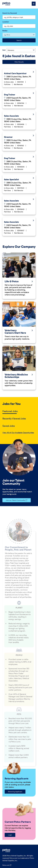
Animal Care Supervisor (15, 73)
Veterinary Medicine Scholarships (16, 376)
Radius (5, 31)
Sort (4, 50)
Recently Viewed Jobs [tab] (14, 419)
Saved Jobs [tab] (9, 426)
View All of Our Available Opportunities (18, 433)
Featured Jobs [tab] (10, 411)
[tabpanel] (19, 433)
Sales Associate (11, 116)
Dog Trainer (10, 95)
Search (19, 40)
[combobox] (19, 26)
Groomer (8, 137)
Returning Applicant (15, 792)
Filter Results (19, 62)
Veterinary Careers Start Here (15, 332)
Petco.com (6, 865)
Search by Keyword (10, 13)
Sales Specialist (11, 179)
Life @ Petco (12, 281)
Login (10, 835)
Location (6, 22)
